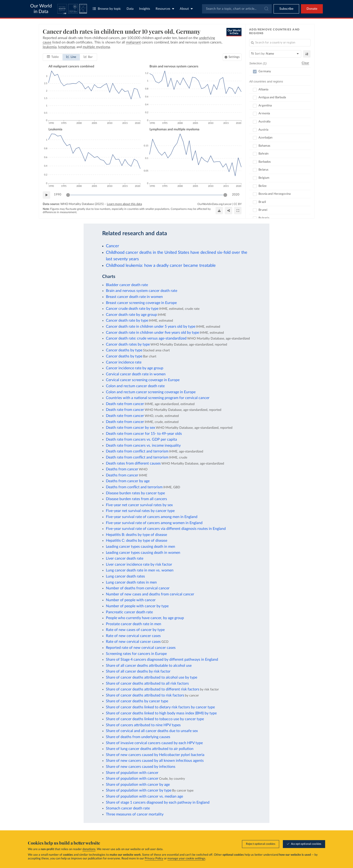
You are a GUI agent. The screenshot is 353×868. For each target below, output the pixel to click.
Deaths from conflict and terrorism (134, 487)
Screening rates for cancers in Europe (136, 654)
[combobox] (237, 9)
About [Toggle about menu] (186, 9)
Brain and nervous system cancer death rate (142, 291)
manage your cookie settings (186, 859)
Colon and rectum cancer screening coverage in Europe (151, 392)
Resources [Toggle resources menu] (165, 9)
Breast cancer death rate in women (134, 297)
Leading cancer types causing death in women (143, 553)
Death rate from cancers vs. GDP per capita (141, 439)
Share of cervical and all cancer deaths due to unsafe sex (152, 731)
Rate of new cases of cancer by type (135, 630)
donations (89, 849)
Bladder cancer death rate (127, 285)
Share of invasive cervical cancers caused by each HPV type (154, 743)
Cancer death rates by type (128, 344)
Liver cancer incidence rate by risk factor (139, 564)
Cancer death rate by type (127, 320)
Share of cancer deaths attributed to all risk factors (147, 683)
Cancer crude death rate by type (132, 309)
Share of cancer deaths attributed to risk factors (145, 695)
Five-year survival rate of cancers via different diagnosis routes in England (166, 529)
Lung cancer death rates (125, 576)
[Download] (219, 211)
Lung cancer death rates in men (131, 582)
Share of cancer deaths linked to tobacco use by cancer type (155, 719)
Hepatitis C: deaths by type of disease (137, 541)
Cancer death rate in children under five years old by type (152, 333)
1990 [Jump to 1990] (58, 195)
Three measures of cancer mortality (135, 814)
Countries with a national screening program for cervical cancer (158, 398)
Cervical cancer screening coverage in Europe (143, 380)
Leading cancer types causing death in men (141, 547)
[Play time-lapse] (46, 195)
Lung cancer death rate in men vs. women (140, 570)
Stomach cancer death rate (128, 808)
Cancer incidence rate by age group (135, 368)
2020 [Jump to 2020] (236, 195)
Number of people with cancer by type (137, 606)
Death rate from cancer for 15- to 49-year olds (144, 434)
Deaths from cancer (122, 469)
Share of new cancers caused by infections (141, 767)
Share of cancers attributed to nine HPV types (143, 725)
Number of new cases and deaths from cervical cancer (150, 594)
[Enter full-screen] (238, 211)
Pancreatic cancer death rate (129, 612)
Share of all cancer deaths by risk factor (138, 671)
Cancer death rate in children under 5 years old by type (151, 327)
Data (130, 9)
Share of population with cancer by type (139, 790)
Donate (312, 9)
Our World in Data (41, 9)
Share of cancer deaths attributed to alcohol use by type (152, 677)
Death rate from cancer (125, 404)
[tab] (53, 57)
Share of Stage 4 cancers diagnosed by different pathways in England (162, 660)
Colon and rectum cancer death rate (135, 386)
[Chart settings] (232, 57)
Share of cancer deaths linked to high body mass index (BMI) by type (161, 713)
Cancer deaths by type (124, 350)
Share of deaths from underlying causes (138, 737)
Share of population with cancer (132, 773)
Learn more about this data (124, 204)
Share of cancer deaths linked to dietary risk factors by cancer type (160, 707)
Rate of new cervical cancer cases (133, 636)
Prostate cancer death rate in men (134, 624)
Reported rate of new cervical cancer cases (141, 648)
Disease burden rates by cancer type (135, 493)
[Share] (229, 211)
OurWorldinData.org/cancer (214, 204)
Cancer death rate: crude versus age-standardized (146, 338)
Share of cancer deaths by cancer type (137, 701)
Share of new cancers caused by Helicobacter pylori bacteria (155, 755)
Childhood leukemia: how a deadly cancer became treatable (161, 266)
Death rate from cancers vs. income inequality (143, 446)
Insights (145, 9)
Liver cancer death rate (125, 558)
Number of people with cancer (131, 600)
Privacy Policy (154, 859)
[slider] (68, 195)
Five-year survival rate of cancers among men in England (152, 517)
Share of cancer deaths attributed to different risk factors (153, 689)
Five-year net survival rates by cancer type (140, 511)
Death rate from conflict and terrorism (137, 451)
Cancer (113, 246)
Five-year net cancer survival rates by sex (139, 505)
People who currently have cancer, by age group (145, 618)
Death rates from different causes (133, 463)
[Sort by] (275, 54)
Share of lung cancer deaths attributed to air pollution (150, 749)
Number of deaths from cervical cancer (138, 588)
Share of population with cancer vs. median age (144, 796)
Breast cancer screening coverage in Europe (141, 303)
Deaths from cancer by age (128, 481)
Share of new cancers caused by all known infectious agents (155, 761)
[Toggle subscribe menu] (286, 9)
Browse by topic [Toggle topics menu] (107, 9)
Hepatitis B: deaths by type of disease (136, 535)
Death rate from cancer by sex (131, 428)
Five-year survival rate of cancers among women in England (154, 523)
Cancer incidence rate (124, 362)
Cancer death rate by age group (131, 315)
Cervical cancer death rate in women (136, 374)
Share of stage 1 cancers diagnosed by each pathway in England (158, 802)
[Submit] (266, 9)
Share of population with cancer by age (138, 785)
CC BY (238, 204)
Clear (305, 63)
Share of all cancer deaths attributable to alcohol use (149, 666)
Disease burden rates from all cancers (136, 499)
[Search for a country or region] (280, 43)
